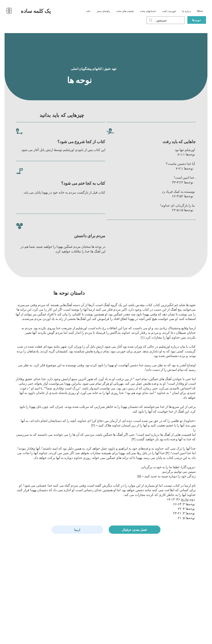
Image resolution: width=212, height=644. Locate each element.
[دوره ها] (197, 20)
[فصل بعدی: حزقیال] (135, 530)
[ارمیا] (77, 530)
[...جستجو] (165, 20)
